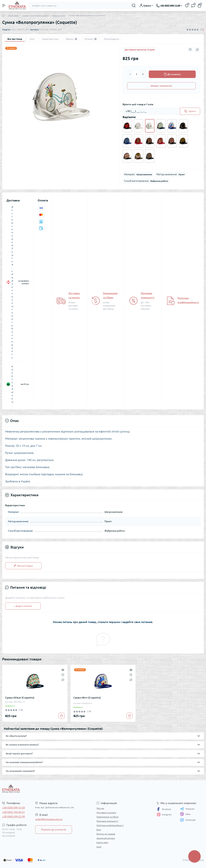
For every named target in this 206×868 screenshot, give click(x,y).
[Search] (134, 6)
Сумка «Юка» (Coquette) (20, 698)
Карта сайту (102, 842)
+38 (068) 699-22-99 (14, 817)
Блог (99, 830)
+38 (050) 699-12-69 (14, 808)
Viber (185, 814)
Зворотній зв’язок (106, 838)
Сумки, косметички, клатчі (35, 15)
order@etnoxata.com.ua (49, 819)
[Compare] (63, 680)
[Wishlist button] (190, 50)
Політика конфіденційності (110, 825)
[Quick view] (63, 669)
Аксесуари (13, 15)
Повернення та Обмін (108, 817)
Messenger (188, 820)
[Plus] (143, 74)
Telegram (187, 809)
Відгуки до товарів (106, 834)
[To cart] (61, 716)
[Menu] (4, 6)
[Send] (190, 111)
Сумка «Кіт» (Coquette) (87, 698)
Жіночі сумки (59, 15)
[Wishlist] (63, 674)
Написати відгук (23, 566)
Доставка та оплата (106, 813)
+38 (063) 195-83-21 (14, 812)
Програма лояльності (107, 821)
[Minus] (130, 74)
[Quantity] (137, 74)
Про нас (100, 808)
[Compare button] (197, 50)
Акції (99, 847)
